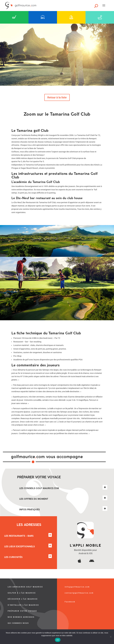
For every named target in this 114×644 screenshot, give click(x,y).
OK (58, 640)
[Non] (111, 637)
